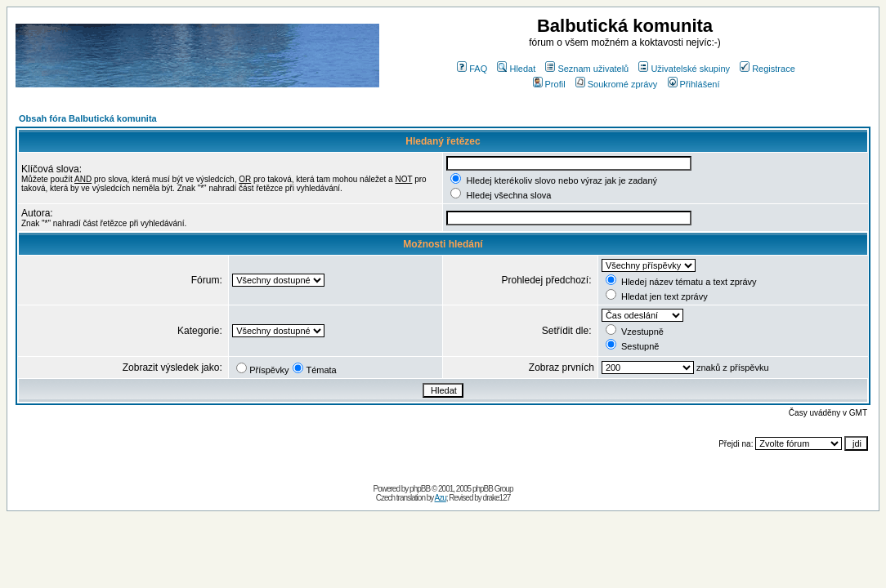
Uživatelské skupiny (684, 69)
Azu (441, 498)
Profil (549, 84)
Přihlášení (694, 84)
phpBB (420, 489)
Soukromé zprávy (617, 84)
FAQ (472, 69)
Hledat (516, 69)
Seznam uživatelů (587, 69)
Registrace (767, 69)
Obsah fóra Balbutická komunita (88, 118)
